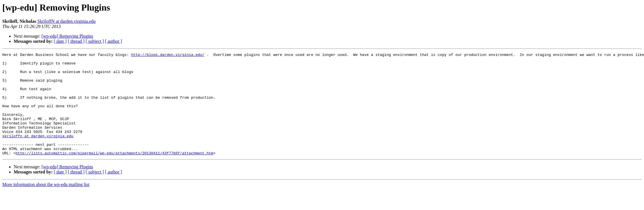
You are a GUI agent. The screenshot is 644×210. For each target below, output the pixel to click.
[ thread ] (76, 41)
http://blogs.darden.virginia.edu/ (168, 55)
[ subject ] (95, 41)
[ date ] (60, 41)
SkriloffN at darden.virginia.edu (66, 21)
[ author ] (114, 41)
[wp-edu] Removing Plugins (67, 36)
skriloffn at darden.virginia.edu (38, 153)
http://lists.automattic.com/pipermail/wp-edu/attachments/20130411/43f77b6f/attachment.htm (114, 173)
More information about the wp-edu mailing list (46, 205)
